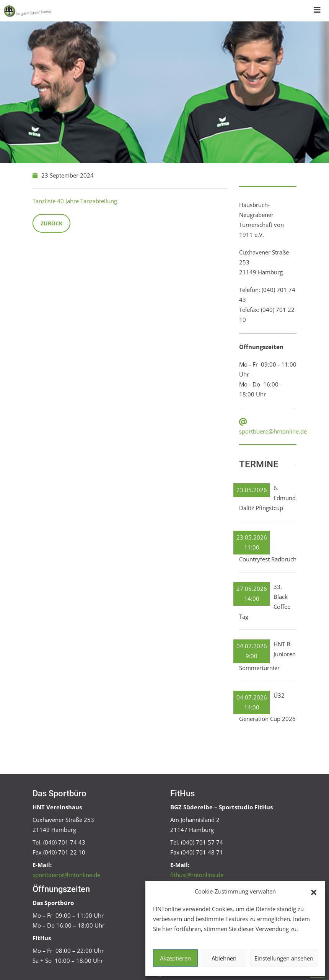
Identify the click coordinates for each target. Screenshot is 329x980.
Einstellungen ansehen (284, 958)
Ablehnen (224, 958)
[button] (314, 892)
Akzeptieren (175, 958)
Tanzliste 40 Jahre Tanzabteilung (75, 201)
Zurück (51, 223)
